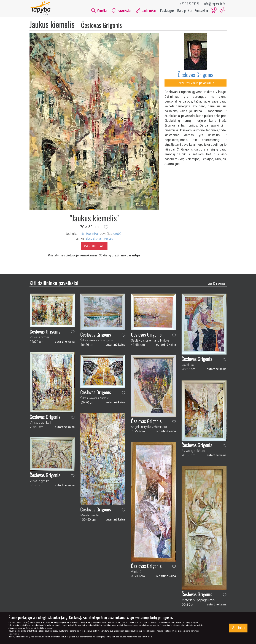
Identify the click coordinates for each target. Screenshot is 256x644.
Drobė (117, 234)
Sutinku (238, 628)
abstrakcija (93, 239)
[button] (106, 227)
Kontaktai (201, 10)
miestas (107, 239)
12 (217, 284)
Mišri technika (88, 234)
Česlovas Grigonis (196, 75)
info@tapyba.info (214, 4)
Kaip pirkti (184, 10)
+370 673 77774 (190, 4)
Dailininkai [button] (146, 10)
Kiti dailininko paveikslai (54, 283)
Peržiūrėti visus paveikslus (195, 83)
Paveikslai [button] (122, 10)
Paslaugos (167, 10)
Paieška (99, 10)
